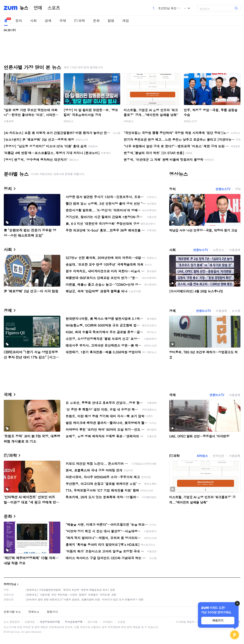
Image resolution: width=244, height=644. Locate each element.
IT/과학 (80, 21)
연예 (38, 8)
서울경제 (9, 121)
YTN (238, 189)
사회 (34, 21)
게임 (126, 21)
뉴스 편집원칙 (12, 622)
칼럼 (111, 21)
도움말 (121, 622)
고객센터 (108, 622)
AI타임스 (129, 121)
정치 (19, 21)
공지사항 (93, 622)
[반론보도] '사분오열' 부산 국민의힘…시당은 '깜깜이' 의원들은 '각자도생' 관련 (71, 595)
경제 (48, 21)
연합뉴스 (69, 121)
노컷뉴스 (218, 250)
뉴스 (24, 8)
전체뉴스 (34, 612)
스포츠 (54, 8)
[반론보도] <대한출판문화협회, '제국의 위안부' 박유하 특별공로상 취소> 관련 (70, 590)
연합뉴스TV (190, 121)
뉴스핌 (236, 311)
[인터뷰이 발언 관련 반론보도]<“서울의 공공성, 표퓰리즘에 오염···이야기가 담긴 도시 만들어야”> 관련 (85, 599)
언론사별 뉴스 (12, 612)
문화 (96, 21)
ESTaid (10, 632)
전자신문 (218, 456)
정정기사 (10, 584)
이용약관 (30, 622)
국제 (63, 21)
